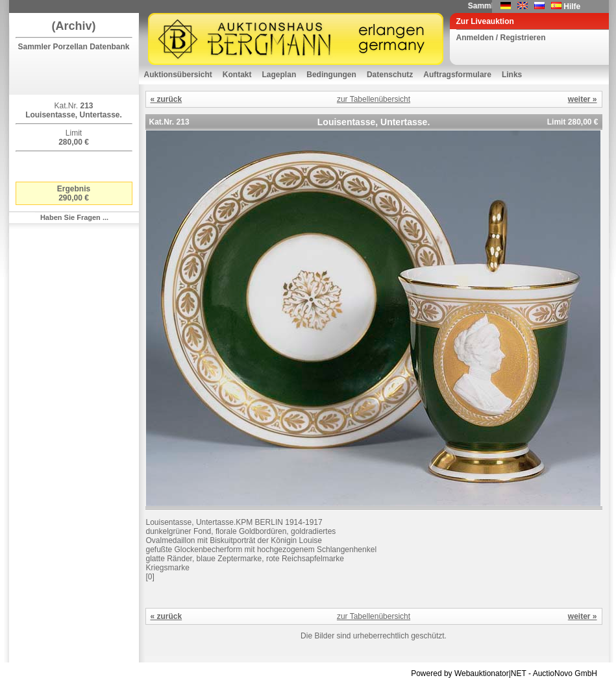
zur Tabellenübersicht (374, 99)
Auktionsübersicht (178, 75)
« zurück (166, 99)
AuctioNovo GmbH (565, 673)
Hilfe (572, 6)
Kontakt (237, 75)
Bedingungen (331, 75)
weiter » (583, 99)
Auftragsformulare (457, 75)
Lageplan (279, 75)
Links (512, 75)
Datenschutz (390, 75)
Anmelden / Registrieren (501, 38)
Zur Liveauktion (485, 21)
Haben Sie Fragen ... (74, 217)
